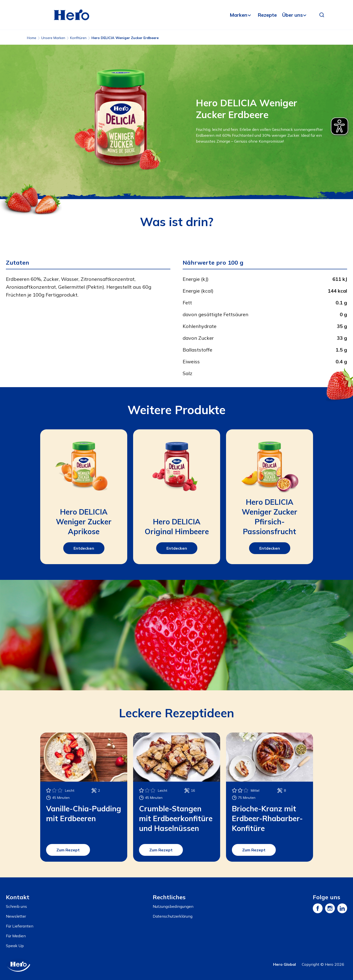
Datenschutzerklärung (173, 916)
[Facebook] (318, 908)
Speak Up (15, 946)
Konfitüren (78, 38)
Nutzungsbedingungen (173, 906)
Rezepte (267, 15)
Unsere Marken (53, 38)
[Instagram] (330, 908)
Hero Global (284, 964)
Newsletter (16, 916)
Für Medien (16, 936)
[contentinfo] (176, 929)
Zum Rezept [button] (68, 850)
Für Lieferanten (20, 926)
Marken (239, 15)
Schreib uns (16, 906)
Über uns (292, 15)
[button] (322, 15)
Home (32, 38)
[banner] (176, 15)
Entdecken (84, 548)
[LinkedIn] (342, 908)
